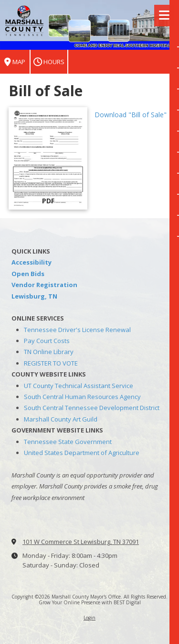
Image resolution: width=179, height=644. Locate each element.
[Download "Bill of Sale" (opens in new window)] (48, 158)
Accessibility (32, 262)
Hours (49, 62)
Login (89, 618)
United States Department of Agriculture (82, 453)
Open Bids (28, 274)
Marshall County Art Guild (61, 419)
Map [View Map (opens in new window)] (15, 62)
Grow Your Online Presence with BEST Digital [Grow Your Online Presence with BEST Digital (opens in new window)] (90, 602)
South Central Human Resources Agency (82, 397)
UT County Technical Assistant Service (79, 386)
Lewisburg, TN (34, 296)
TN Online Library (49, 352)
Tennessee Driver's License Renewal (77, 330)
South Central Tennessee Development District (92, 408)
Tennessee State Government (68, 442)
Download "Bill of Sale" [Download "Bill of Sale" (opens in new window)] (131, 115)
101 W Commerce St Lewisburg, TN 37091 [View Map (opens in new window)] (81, 542)
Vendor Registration (44, 285)
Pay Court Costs (47, 341)
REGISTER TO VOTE (51, 363)
